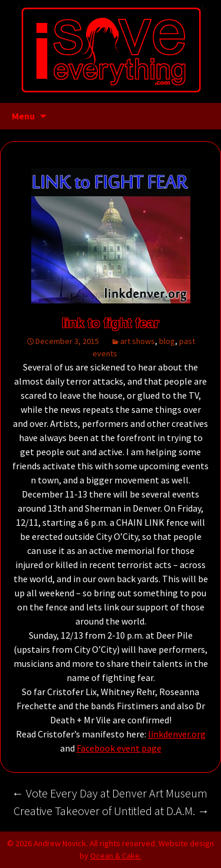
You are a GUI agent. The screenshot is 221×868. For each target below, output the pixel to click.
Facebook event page (119, 748)
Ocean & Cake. (116, 856)
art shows (138, 341)
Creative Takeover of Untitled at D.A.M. (111, 811)
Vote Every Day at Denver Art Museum (110, 793)
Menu (23, 116)
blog (167, 341)
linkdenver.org (177, 734)
